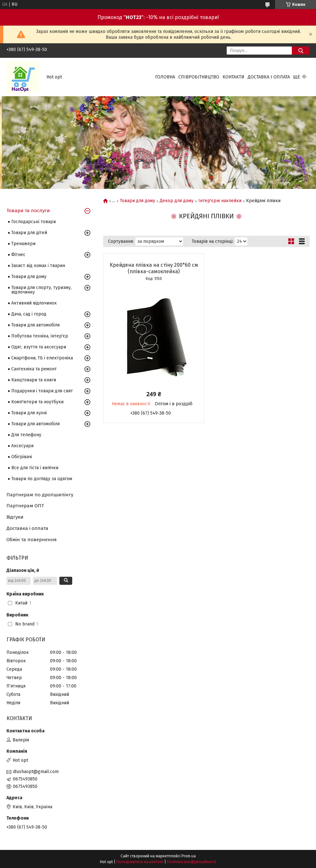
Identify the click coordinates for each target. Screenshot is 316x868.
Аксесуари (22, 446)
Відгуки (15, 517)
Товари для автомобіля (35, 325)
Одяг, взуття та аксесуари (39, 347)
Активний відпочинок (34, 303)
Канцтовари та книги (34, 380)
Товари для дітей (29, 233)
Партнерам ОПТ (25, 506)
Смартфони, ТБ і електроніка (42, 358)
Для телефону (26, 435)
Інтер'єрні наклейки (220, 201)
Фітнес (18, 255)
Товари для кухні (29, 413)
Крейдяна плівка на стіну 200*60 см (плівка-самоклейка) (154, 268)
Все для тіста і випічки (35, 468)
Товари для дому (138, 201)
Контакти (233, 77)
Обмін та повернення (32, 540)
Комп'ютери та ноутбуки (37, 402)
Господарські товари (34, 222)
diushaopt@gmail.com (36, 772)
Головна (165, 77)
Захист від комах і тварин (38, 266)
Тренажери (23, 244)
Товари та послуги (28, 211)
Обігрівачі (22, 457)
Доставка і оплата (269, 77)
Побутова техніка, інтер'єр (40, 336)
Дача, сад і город (29, 314)
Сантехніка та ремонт (34, 369)
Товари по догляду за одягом (42, 479)
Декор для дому (177, 201)
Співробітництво (199, 77)
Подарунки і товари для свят (42, 391)
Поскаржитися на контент (140, 862)
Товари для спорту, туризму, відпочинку (41, 290)
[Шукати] (301, 51)
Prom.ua (189, 856)
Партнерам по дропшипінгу (40, 495)
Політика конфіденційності (192, 862)
